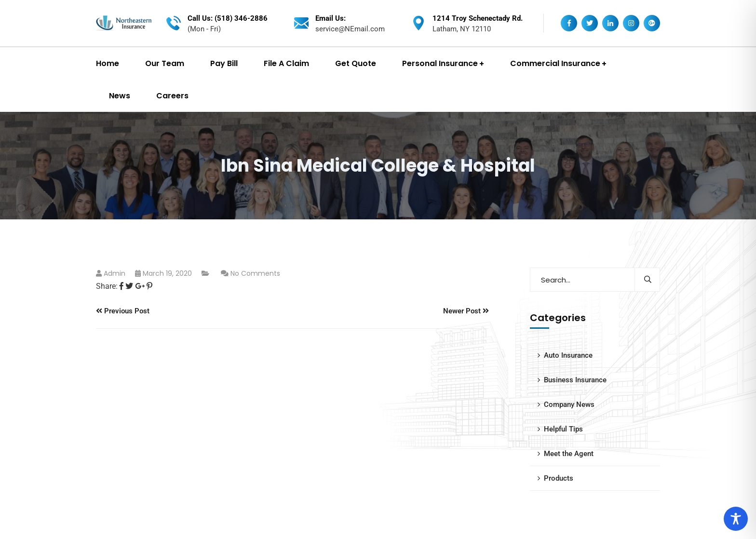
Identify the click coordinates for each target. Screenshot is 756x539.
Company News (569, 404)
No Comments (255, 273)
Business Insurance (575, 380)
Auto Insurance (568, 355)
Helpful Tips (563, 429)
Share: (107, 286)
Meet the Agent (569, 454)
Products (559, 478)
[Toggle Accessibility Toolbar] (736, 519)
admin (115, 273)
